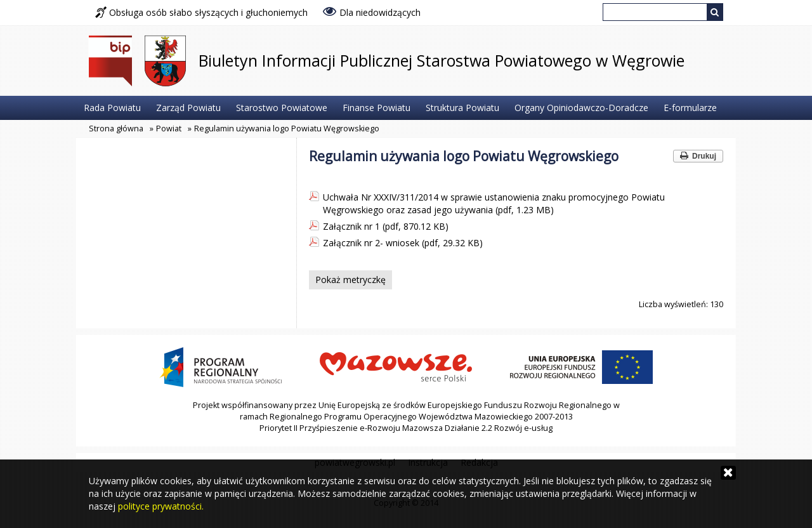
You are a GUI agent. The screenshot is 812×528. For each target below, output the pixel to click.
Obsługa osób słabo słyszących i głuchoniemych (201, 12)
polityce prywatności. (161, 506)
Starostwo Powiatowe (282, 108)
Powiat (169, 129)
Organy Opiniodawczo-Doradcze (581, 108)
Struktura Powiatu (462, 108)
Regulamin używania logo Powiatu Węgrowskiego (287, 129)
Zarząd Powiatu (188, 108)
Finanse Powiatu (377, 108)
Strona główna (116, 129)
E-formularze (690, 108)
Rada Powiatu (112, 108)
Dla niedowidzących (372, 11)
